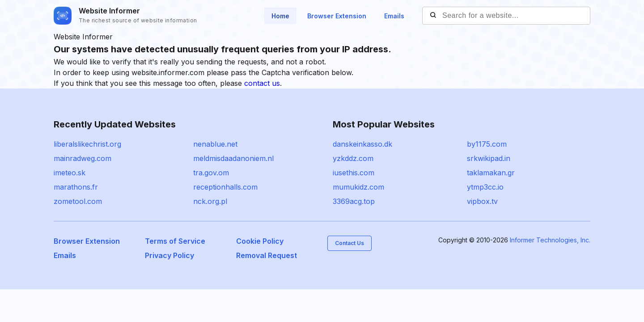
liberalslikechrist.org (87, 144)
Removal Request (267, 255)
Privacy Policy (169, 255)
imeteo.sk (70, 173)
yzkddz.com (353, 158)
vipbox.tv (482, 201)
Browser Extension (337, 16)
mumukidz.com (358, 187)
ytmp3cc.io (485, 187)
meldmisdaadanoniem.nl (233, 158)
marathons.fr (76, 187)
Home (280, 16)
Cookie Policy (260, 241)
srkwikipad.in (489, 158)
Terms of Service (175, 241)
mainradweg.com (83, 158)
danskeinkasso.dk (362, 144)
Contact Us (350, 243)
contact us (262, 83)
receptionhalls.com (225, 187)
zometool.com (78, 201)
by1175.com (487, 144)
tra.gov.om (211, 173)
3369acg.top (354, 201)
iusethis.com (354, 173)
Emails (394, 16)
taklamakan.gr (491, 173)
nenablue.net (215, 144)
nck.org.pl (210, 201)
